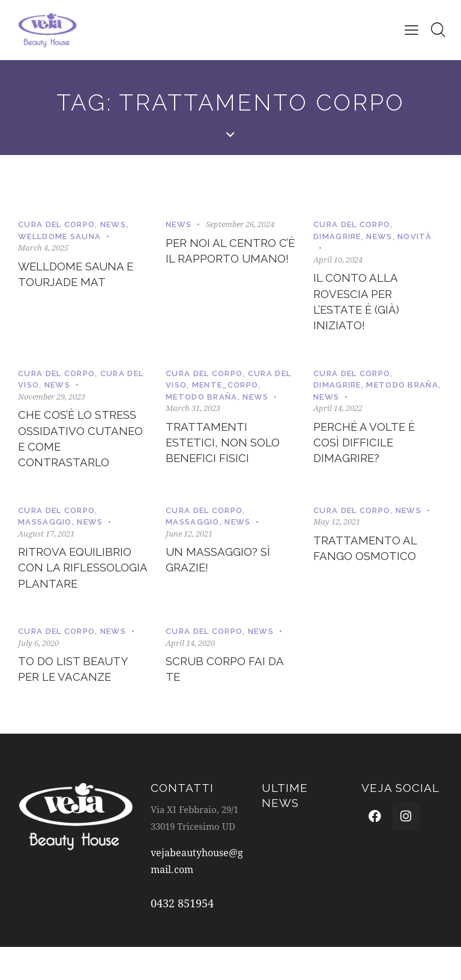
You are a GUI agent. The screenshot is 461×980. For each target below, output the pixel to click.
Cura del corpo (56, 224)
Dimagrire (337, 236)
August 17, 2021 (46, 543)
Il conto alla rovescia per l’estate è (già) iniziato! (360, 304)
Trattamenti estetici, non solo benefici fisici (226, 450)
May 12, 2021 (337, 532)
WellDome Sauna (59, 236)
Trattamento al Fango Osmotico (369, 559)
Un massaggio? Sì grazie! (221, 571)
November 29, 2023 (52, 401)
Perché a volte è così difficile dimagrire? (368, 450)
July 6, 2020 (38, 674)
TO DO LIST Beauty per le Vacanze (77, 702)
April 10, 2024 (338, 260)
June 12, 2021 (189, 543)
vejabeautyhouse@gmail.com (192, 894)
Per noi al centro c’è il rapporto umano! (224, 261)
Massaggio (45, 532)
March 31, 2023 (193, 413)
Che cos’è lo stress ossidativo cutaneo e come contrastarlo (82, 447)
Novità (414, 236)
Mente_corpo (225, 390)
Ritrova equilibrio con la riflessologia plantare (78, 589)
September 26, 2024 (240, 224)
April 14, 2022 (338, 413)
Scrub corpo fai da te (229, 702)
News (113, 224)
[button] (411, 29)
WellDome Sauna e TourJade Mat (80, 276)
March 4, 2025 (43, 248)
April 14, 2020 (190, 674)
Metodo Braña (202, 402)
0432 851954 (182, 936)
